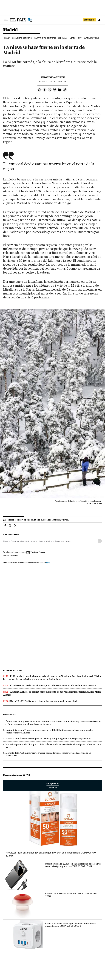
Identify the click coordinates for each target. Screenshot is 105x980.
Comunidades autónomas (23, 541)
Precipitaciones (62, 541)
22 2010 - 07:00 (56, 82)
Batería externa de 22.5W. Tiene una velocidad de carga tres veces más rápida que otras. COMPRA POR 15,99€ (73, 865)
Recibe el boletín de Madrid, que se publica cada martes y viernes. (38, 520)
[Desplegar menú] (6, 20)
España (7, 38)
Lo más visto (10, 715)
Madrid (10, 30)
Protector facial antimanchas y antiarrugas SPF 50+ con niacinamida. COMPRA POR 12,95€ (51, 854)
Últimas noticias (91, 38)
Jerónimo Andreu (53, 77)
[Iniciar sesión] (99, 20)
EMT (80, 38)
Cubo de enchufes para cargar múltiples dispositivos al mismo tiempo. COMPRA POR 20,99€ (71, 925)
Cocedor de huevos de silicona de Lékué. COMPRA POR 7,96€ (71, 895)
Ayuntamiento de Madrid (45, 38)
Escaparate (52, 785)
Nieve (6, 541)
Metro (73, 38)
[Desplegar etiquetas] (100, 541)
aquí (48, 562)
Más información (11, 555)
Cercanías (63, 38)
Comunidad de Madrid (22, 38)
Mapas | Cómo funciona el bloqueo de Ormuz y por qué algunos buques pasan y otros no (48, 739)
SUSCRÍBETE (89, 20)
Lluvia (41, 541)
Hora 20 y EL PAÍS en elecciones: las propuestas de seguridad (43, 701)
